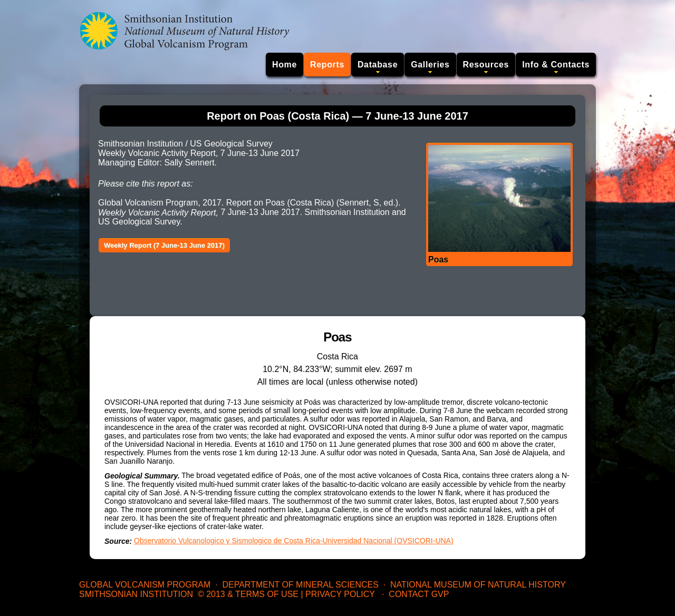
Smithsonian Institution (136, 594)
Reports (327, 65)
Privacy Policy (340, 594)
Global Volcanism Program (145, 585)
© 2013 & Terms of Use (248, 594)
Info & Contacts (556, 65)
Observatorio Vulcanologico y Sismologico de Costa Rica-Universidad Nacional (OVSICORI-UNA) (294, 541)
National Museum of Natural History (478, 585)
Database (378, 65)
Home (285, 65)
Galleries (430, 65)
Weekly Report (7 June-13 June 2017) (164, 245)
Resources (486, 65)
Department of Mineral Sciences (300, 585)
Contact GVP (419, 594)
